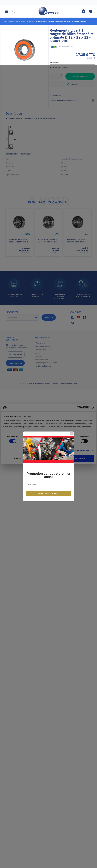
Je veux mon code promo (49, 461)
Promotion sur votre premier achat (48, 443)
